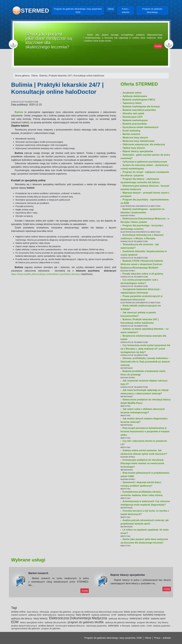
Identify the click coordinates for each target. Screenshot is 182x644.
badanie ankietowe (66, 615)
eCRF (114, 615)
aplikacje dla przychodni (56, 622)
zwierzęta (114, 626)
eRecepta (45, 612)
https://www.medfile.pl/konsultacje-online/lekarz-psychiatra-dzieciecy (46, 274)
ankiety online (19, 612)
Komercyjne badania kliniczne (70, 626)
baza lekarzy (33, 612)
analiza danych (47, 626)
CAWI (149, 626)
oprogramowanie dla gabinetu (26, 628)
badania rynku (139, 626)
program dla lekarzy (147, 622)
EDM (15, 622)
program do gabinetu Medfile (86, 622)
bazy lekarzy (41, 618)
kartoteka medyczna (154, 615)
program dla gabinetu (61, 612)
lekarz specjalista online (32, 622)
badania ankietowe (101, 615)
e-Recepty (125, 626)
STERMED (35, 11)
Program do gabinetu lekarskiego (152, 10)
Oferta (111, 9)
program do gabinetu (51, 628)
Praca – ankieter (126, 10)
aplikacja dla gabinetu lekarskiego (121, 622)
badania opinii (158, 618)
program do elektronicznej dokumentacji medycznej (98, 612)
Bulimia (19, 112)
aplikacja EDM (35, 615)
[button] (16, 44)
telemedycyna (50, 615)
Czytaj (158, 46)
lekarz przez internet (135, 612)
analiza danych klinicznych (24, 626)
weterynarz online (140, 618)
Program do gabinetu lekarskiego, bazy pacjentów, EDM (78, 10)
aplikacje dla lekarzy (119, 619)
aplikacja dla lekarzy (22, 618)
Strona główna (22, 76)
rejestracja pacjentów (97, 626)
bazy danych (83, 615)
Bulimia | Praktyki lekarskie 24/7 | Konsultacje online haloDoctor (72, 76)
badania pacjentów (162, 626)
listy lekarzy (163, 622)
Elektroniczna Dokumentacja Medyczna (78, 618)
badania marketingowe (130, 615)
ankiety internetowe (155, 612)
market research (19, 615)
